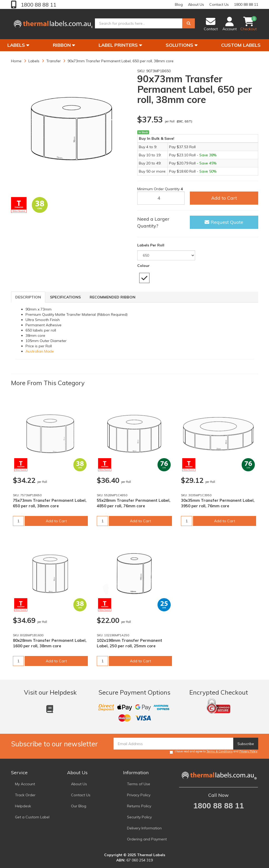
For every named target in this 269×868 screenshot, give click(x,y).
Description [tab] (28, 297)
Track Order (25, 795)
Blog (179, 4)
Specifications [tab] (65, 297)
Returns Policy (139, 806)
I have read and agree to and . (214, 752)
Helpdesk (23, 806)
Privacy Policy (248, 751)
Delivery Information (144, 828)
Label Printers (120, 45)
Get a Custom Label (32, 817)
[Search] (189, 24)
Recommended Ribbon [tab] (113, 297)
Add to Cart (224, 198)
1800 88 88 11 (38, 5)
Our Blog (79, 806)
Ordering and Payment (147, 839)
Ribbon (64, 45)
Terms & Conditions (220, 751)
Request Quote (224, 222)
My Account (25, 784)
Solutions (182, 45)
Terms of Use (139, 784)
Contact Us (219, 4)
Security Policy (139, 817)
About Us (196, 4)
